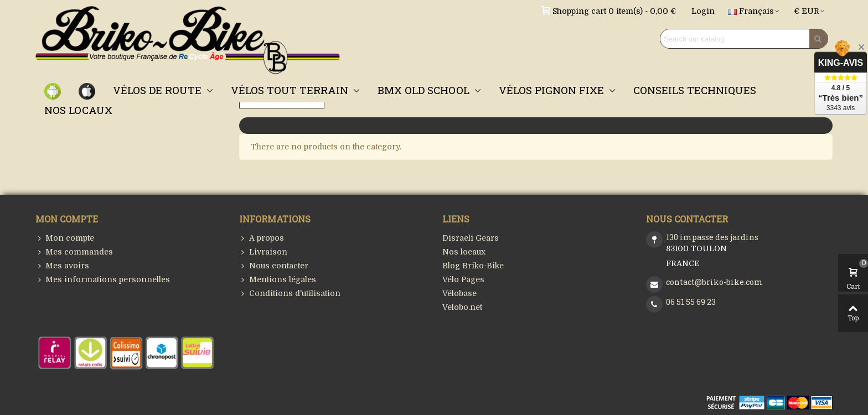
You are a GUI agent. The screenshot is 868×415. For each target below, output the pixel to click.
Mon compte (65, 238)
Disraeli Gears (471, 238)
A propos (262, 238)
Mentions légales (278, 280)
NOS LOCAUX (78, 110)
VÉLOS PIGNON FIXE (553, 90)
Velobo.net (462, 307)
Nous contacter (274, 266)
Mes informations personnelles (103, 280)
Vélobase (459, 293)
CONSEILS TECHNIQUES (695, 90)
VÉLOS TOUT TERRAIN (291, 90)
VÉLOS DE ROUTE (159, 90)
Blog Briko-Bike (473, 266)
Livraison (263, 252)
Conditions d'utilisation (290, 294)
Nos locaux (464, 252)
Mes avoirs (62, 266)
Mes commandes (74, 252)
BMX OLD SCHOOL (425, 90)
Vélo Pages (463, 279)
